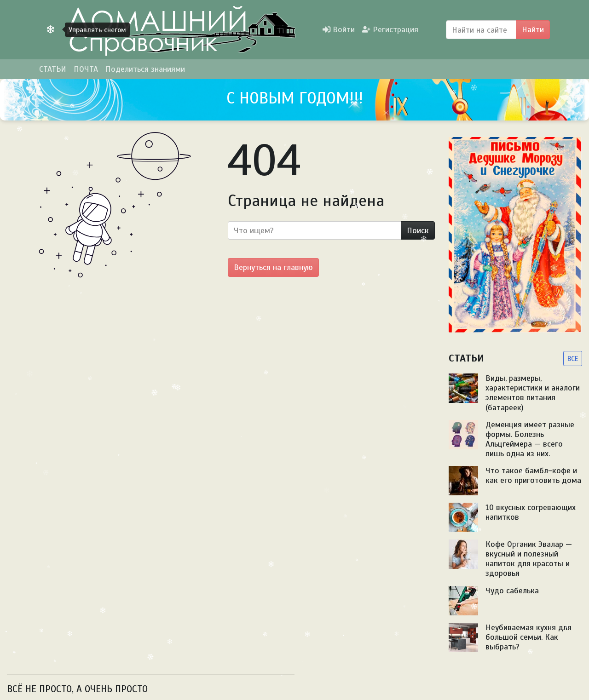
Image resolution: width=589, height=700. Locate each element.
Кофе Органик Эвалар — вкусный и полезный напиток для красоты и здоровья (529, 559)
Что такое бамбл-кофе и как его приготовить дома (533, 475)
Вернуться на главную (273, 267)
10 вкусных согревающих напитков (531, 512)
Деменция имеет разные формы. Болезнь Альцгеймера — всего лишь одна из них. (530, 439)
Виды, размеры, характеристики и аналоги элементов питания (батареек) (533, 393)
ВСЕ (573, 359)
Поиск (418, 230)
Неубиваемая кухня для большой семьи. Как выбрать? (528, 637)
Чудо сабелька (512, 591)
